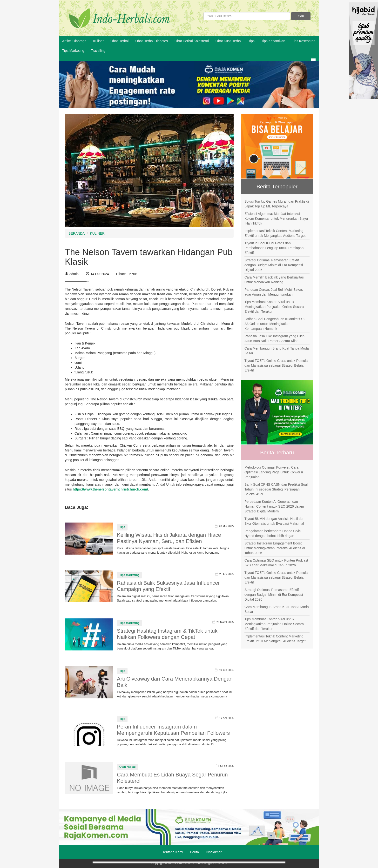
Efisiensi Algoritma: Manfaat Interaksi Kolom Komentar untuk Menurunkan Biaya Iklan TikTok (276, 219)
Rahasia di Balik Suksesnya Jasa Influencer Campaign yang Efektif (168, 586)
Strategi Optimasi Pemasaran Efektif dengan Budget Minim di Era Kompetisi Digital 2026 (274, 265)
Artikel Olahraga (74, 41)
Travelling (98, 51)
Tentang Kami (173, 852)
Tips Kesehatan (304, 41)
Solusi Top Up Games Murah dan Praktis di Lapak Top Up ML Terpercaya (277, 204)
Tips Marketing (73, 51)
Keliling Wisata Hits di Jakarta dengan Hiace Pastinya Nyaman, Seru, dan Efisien (169, 538)
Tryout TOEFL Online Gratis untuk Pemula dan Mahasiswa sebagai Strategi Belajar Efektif (276, 365)
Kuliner (98, 41)
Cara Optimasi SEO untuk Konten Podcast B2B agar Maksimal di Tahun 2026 (276, 563)
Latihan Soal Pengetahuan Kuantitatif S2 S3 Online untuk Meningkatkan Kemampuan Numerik (275, 324)
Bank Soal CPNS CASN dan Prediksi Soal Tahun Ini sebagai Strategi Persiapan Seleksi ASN (276, 489)
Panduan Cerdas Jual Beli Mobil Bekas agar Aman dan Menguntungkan (274, 292)
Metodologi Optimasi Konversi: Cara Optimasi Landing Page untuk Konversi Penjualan (274, 472)
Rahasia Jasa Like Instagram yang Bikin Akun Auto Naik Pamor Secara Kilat (274, 338)
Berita (194, 852)
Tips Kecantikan (273, 41)
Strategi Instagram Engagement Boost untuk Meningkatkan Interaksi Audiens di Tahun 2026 (275, 548)
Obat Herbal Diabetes (152, 41)
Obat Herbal (119, 41)
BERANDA (77, 233)
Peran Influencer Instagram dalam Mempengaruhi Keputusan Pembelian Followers (173, 730)
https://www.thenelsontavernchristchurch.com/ (110, 489)
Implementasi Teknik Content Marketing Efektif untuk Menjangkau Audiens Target (275, 233)
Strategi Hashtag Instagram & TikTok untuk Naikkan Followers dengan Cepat (167, 634)
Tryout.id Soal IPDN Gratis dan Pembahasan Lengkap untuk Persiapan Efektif (274, 248)
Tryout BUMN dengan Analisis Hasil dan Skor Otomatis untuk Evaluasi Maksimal (274, 521)
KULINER (97, 233)
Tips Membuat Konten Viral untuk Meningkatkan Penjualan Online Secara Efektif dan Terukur (274, 307)
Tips (251, 41)
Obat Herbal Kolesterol (192, 41)
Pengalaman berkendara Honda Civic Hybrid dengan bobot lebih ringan (273, 533)
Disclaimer (214, 852)
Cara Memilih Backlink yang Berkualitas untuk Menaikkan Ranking (274, 280)
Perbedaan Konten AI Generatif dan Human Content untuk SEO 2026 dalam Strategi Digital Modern (274, 506)
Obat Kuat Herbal (229, 41)
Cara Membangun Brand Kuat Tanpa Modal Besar (277, 351)
